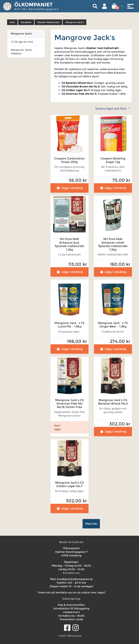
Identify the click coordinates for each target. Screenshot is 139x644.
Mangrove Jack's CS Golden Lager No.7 (69, 484)
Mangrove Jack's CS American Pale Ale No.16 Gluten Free (69, 404)
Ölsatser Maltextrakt (48, 22)
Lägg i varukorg (69, 188)
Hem (12, 22)
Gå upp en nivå (22, 42)
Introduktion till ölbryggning (71, 608)
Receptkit (26, 22)
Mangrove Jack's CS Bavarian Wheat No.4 (113, 402)
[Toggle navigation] (130, 6)
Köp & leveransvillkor (71, 605)
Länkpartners (71, 612)
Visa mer (91, 524)
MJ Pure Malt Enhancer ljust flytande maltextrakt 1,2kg (69, 244)
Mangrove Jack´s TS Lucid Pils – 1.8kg (69, 325)
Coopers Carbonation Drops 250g (69, 160)
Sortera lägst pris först (111, 109)
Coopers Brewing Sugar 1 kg (113, 160)
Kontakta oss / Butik (71, 616)
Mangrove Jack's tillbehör (22, 52)
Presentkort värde (71, 619)
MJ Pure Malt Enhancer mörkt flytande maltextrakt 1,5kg (113, 244)
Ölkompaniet (33, 5)
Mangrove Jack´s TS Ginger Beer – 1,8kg (113, 325)
